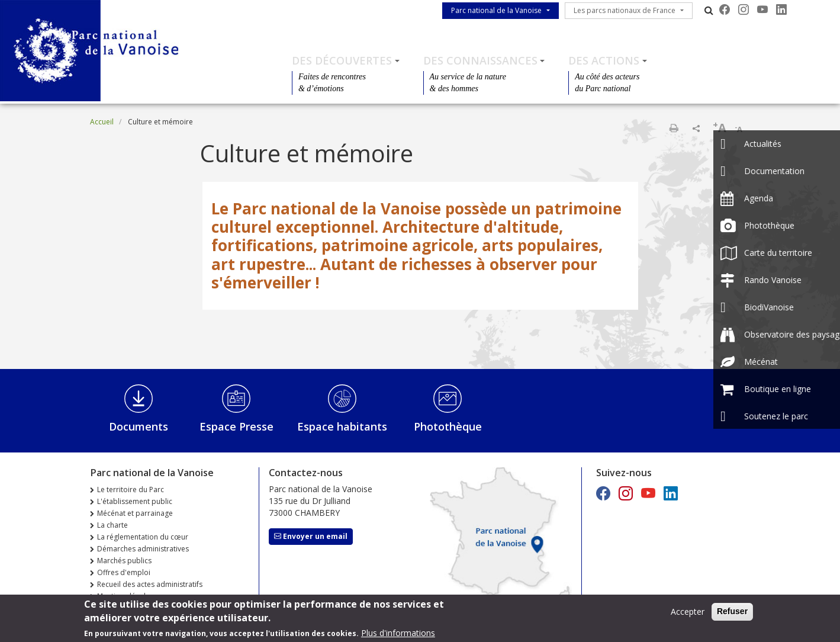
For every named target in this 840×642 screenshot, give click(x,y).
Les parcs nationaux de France (625, 10)
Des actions (604, 60)
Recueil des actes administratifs (150, 584)
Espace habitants (342, 426)
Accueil (102, 122)
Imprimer (674, 128)
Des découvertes (342, 60)
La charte (112, 525)
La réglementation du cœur (143, 537)
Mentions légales (125, 596)
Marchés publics (124, 561)
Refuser (732, 614)
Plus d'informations (398, 636)
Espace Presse (236, 426)
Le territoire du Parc (131, 489)
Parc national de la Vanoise (496, 10)
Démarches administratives (143, 549)
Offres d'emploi (124, 572)
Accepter (688, 614)
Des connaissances (480, 60)
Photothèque (448, 426)
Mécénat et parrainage (135, 513)
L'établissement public (135, 501)
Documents (139, 426)
